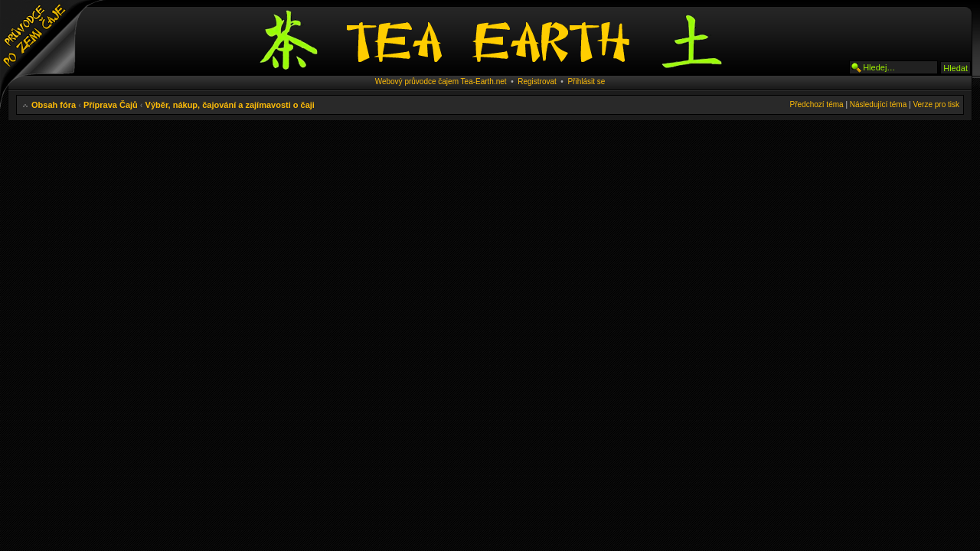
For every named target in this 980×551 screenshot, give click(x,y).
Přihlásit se (586, 82)
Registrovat (537, 82)
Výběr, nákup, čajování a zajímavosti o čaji (230, 105)
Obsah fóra (54, 105)
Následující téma (878, 104)
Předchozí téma (817, 104)
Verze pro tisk (936, 104)
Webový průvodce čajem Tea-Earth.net (441, 82)
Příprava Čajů (111, 105)
